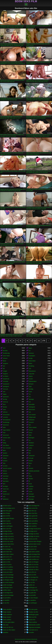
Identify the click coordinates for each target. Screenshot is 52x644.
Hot (30, 440)
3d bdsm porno (7, 506)
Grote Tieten (6, 356)
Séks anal (6, 625)
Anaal (30, 392)
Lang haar (31, 374)
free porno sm (32, 549)
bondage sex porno (8, 536)
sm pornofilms (7, 598)
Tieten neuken (33, 427)
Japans (31, 376)
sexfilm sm (32, 585)
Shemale (5, 479)
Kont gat (31, 458)
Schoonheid (6, 415)
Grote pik (5, 389)
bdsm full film (6, 516)
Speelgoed (6, 386)
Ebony (30, 433)
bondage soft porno (8, 539)
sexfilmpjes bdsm (8, 588)
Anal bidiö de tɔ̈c (33, 630)
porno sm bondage (8, 575)
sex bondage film (33, 577)
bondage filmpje (7, 531)
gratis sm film (6, 562)
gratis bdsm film (7, 552)
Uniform (5, 474)
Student (5, 453)
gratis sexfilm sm (7, 559)
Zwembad (6, 476)
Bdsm (30, 463)
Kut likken (5, 376)
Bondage (5, 486)
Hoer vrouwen (7, 448)
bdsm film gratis (7, 511)
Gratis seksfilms (7, 609)
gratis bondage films (34, 554)
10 (35, 341)
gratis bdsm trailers (8, 554)
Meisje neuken (7, 612)
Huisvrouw (6, 425)
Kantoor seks (6, 438)
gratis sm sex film (34, 565)
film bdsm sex (7, 547)
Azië (30, 369)
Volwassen (32, 456)
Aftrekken (31, 443)
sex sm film (32, 582)
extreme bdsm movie (34, 544)
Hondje (31, 358)
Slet (30, 425)
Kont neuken (32, 415)
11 (39, 341)
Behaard (31, 384)
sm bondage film (33, 590)
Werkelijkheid (6, 420)
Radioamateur (33, 381)
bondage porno (33, 531)
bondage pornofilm (8, 534)
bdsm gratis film (33, 516)
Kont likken (6, 445)
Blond (4, 361)
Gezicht (31, 430)
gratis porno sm (7, 557)
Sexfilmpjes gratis (34, 615)
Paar (4, 433)
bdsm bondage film (34, 506)
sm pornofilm (32, 595)
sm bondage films (8, 593)
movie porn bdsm (8, 572)
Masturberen (32, 371)
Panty (30, 476)
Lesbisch (31, 445)
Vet (29, 466)
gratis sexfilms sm (34, 559)
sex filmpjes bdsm (8, 580)
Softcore (5, 412)
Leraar (30, 491)
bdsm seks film (7, 524)
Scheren (5, 358)
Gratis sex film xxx (8, 627)
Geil (30, 412)
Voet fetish (32, 497)
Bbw (30, 450)
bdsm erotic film (33, 508)
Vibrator (31, 479)
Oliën (30, 435)
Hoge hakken (6, 430)
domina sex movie (8, 541)
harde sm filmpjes (8, 570)
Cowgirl (5, 371)
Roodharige (6, 422)
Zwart (4, 410)
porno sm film (32, 575)
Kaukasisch (6, 384)
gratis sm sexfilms (8, 567)
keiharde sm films (34, 570)
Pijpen (30, 348)
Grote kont (6, 435)
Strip (4, 463)
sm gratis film (32, 593)
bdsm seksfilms (33, 524)
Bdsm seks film (26, 1)
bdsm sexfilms (33, 526)
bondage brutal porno (35, 529)
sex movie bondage (8, 582)
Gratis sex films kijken (9, 630)
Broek (30, 484)
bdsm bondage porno (9, 508)
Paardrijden (32, 356)
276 (44, 341)
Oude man (6, 489)
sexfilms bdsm (7, 590)
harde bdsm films (33, 567)
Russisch (31, 422)
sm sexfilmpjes (33, 603)
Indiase (5, 458)
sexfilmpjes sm (33, 588)
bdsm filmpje (6, 513)
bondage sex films (34, 534)
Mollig (4, 443)
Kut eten (5, 466)
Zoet (4, 440)
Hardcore (31, 353)
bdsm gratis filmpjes (8, 518)
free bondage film (8, 549)
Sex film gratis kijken (9, 622)
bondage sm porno (34, 536)
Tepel (30, 386)
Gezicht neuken (7, 468)
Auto (4, 497)
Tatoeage (31, 399)
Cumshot (5, 417)
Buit (4, 366)
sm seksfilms (32, 600)
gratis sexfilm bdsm (34, 557)
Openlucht (6, 397)
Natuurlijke (32, 404)
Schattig (31, 389)
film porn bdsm (33, 547)
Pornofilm (31, 632)
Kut (29, 351)
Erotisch (5, 461)
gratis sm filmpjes (34, 562)
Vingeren (5, 374)
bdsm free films (33, 513)
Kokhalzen (32, 420)
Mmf (4, 484)
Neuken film (32, 620)
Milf (4, 369)
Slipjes (5, 394)
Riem (4, 404)
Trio (30, 394)
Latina (30, 448)
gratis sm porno (7, 565)
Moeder (5, 407)
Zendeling (31, 366)
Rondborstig (6, 353)
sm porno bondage (8, 595)
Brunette (5, 351)
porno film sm (32, 572)
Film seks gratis (33, 609)
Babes (30, 363)
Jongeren (5, 363)
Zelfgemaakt (32, 417)
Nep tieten (6, 481)
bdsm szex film (7, 529)
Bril (29, 474)
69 (29, 481)
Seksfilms (5, 632)
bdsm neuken (7, 521)
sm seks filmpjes (33, 598)
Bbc (30, 453)
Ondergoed (32, 407)
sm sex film (6, 603)
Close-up (5, 402)
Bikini (4, 450)
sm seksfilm (6, 600)
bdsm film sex (32, 511)
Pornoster (5, 381)
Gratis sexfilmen (7, 615)
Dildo (4, 427)
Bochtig (5, 399)
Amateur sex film (33, 612)
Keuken (31, 489)
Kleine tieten (32, 361)
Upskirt (5, 491)
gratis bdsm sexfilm (34, 552)
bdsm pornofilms (33, 521)
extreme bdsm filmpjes (35, 541)
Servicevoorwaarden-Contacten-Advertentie (26, 639)
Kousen (31, 379)
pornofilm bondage (8, 577)
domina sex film (33, 539)
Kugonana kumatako (34, 627)
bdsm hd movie (33, 518)
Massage (31, 499)
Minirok (5, 471)
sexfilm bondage (7, 585)
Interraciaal (32, 410)
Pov (30, 397)
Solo (4, 392)
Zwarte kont (6, 494)
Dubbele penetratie (34, 471)
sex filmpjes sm (33, 580)
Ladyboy (31, 486)
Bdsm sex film (33, 617)
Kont (4, 348)
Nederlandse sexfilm (34, 625)
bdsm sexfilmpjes (8, 526)
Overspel (31, 494)
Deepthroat (6, 379)
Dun (30, 402)
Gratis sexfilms (7, 620)
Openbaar (6, 456)
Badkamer (6, 499)
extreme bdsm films (8, 544)
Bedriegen (31, 438)
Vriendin (31, 468)
